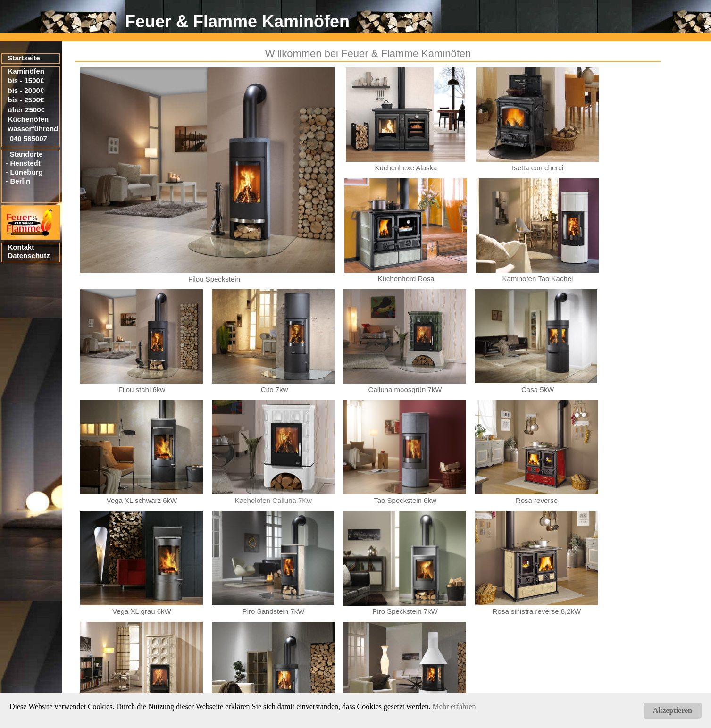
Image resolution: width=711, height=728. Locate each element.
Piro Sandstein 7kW (274, 611)
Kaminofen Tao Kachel (538, 279)
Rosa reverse (537, 500)
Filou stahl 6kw (142, 389)
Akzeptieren (673, 710)
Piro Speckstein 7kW (405, 611)
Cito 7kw (275, 389)
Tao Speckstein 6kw (405, 500)
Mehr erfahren (454, 707)
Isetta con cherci (538, 168)
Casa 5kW (538, 389)
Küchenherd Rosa (406, 279)
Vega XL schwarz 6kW (142, 500)
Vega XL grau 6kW (142, 611)
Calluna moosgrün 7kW (405, 389)
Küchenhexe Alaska (406, 168)
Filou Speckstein (214, 279)
